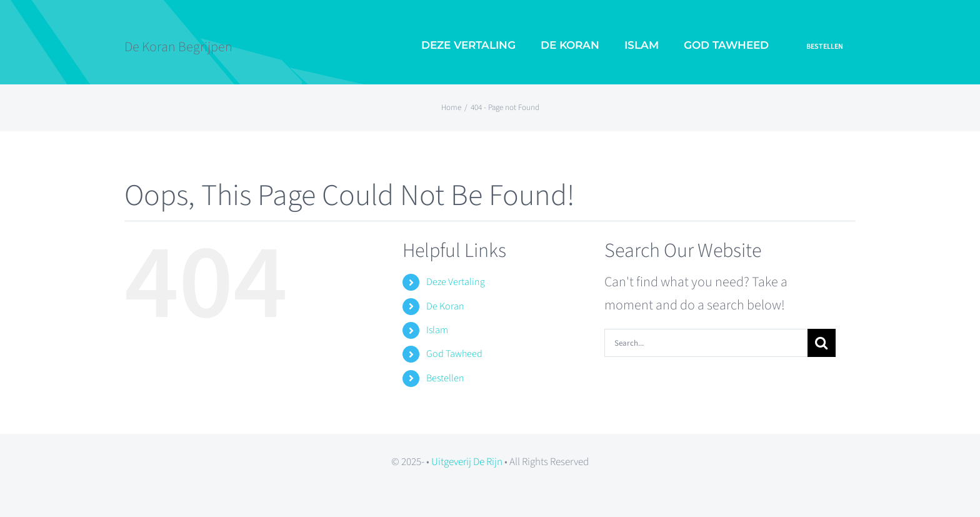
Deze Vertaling (456, 282)
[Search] (822, 343)
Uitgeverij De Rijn (467, 462)
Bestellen (445, 378)
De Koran (445, 306)
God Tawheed (454, 354)
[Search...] (706, 343)
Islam (437, 330)
